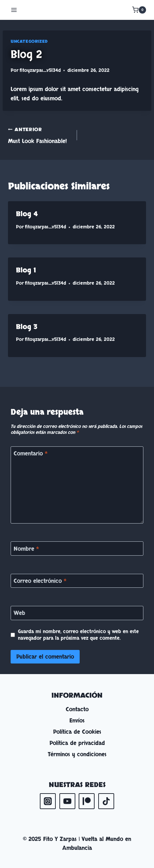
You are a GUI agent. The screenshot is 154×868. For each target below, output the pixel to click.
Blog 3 (27, 327)
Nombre (26, 549)
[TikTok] (106, 801)
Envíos (77, 721)
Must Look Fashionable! (40, 135)
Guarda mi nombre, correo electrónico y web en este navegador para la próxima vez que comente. (78, 635)
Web (19, 613)
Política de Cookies (77, 732)
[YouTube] (67, 801)
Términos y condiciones (77, 754)
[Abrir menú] (14, 10)
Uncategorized (29, 41)
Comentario (31, 454)
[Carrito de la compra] (139, 10)
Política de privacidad (77, 743)
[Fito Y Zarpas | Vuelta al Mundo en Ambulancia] (77, 10)
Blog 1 (26, 270)
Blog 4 (27, 214)
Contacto (77, 709)
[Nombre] (77, 548)
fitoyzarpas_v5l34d (40, 70)
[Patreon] (87, 801)
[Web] (77, 613)
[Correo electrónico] (77, 581)
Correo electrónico (40, 581)
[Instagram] (48, 801)
